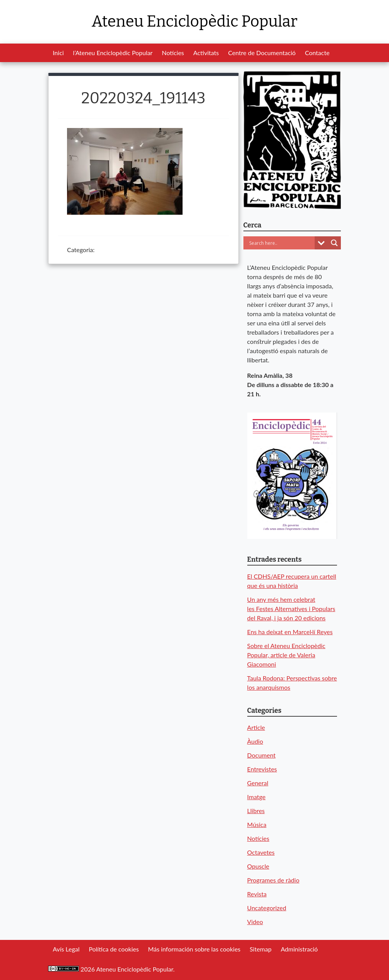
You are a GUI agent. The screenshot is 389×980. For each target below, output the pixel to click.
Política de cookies (114, 949)
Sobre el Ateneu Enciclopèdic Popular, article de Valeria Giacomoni (286, 655)
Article (256, 727)
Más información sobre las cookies (194, 949)
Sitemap (261, 949)
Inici (58, 53)
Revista (257, 894)
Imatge (257, 797)
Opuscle (258, 866)
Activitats (206, 53)
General (258, 783)
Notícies (173, 53)
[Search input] (281, 243)
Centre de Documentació (262, 53)
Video (255, 922)
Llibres (256, 811)
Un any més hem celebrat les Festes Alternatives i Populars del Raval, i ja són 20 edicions (291, 609)
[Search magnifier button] (334, 243)
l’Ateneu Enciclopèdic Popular (113, 53)
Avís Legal (66, 949)
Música (257, 824)
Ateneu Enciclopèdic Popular (194, 22)
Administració (299, 949)
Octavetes (261, 852)
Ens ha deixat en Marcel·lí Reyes (290, 632)
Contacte (317, 53)
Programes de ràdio (273, 880)
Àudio (255, 741)
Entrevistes (262, 769)
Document (262, 755)
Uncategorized (267, 908)
